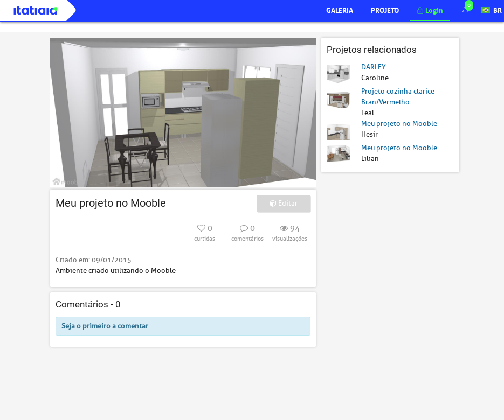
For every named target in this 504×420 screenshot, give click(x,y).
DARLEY (374, 67)
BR (492, 9)
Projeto (385, 9)
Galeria (340, 9)
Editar (284, 203)
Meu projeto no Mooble (399, 124)
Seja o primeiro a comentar (105, 326)
